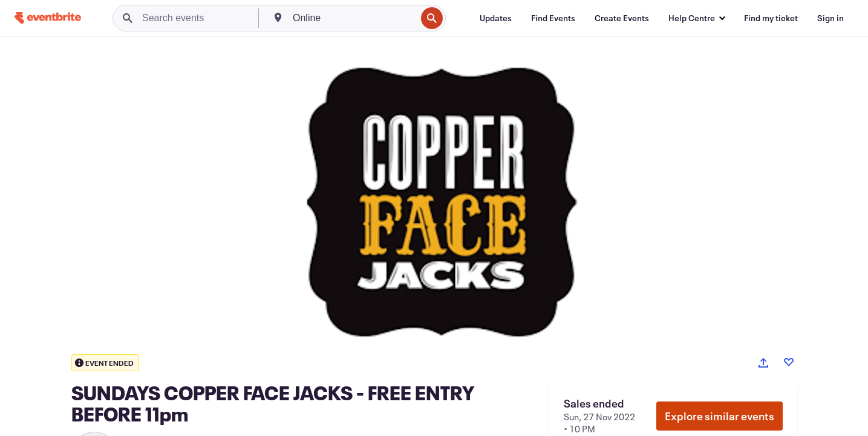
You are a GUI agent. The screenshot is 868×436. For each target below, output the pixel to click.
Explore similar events (720, 416)
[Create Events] (622, 18)
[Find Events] (553, 18)
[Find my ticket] (771, 18)
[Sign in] (830, 18)
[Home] (48, 18)
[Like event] (789, 362)
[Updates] (496, 18)
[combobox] (353, 18)
